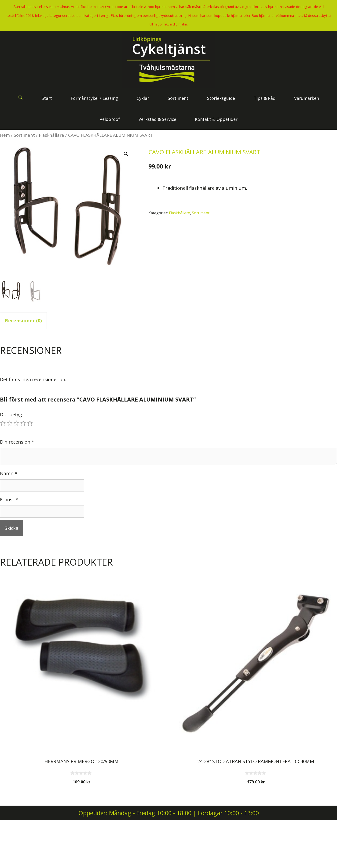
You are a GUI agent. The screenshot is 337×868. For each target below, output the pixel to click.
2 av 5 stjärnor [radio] (10, 423)
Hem (5, 135)
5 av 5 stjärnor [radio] (30, 423)
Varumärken (307, 98)
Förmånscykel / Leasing (94, 98)
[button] (21, 98)
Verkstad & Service (157, 119)
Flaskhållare (51, 135)
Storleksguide (221, 98)
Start (47, 98)
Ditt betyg (11, 414)
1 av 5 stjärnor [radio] (3, 423)
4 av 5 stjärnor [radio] (23, 423)
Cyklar (143, 98)
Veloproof (110, 119)
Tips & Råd (265, 98)
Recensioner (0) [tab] (23, 321)
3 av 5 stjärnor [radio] (16, 423)
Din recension (17, 442)
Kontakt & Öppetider (216, 119)
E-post (9, 500)
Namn (9, 473)
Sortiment (178, 98)
